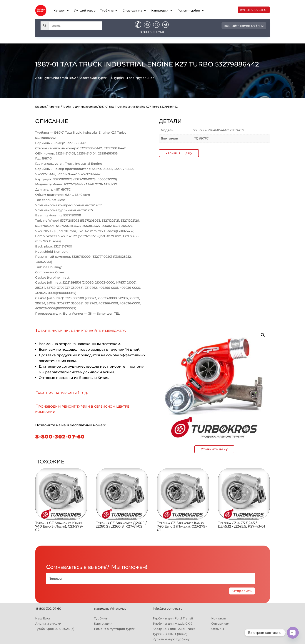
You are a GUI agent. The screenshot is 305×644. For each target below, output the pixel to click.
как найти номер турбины (244, 26)
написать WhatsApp (110, 609)
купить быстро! (254, 10)
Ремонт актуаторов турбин (116, 629)
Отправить (242, 591)
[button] (263, 335)
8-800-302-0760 (152, 32)
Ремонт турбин (189, 10)
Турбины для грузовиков (134, 78)
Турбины (107, 10)
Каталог (59, 10)
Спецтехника (132, 10)
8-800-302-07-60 (60, 437)
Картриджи (160, 10)
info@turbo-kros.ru (168, 609)
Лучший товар (85, 10)
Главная (41, 107)
